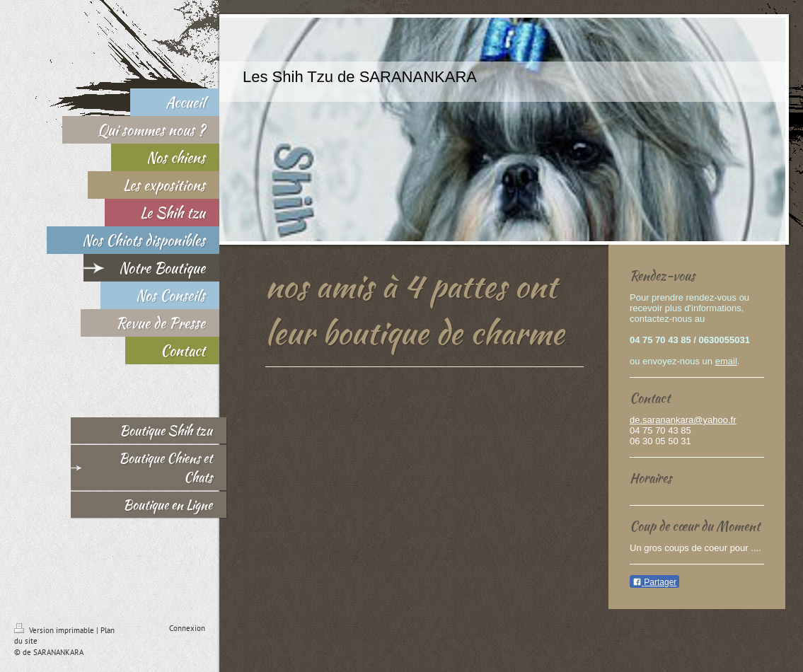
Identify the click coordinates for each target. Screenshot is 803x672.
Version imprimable (55, 630)
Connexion (187, 628)
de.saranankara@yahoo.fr (683, 420)
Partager (654, 582)
